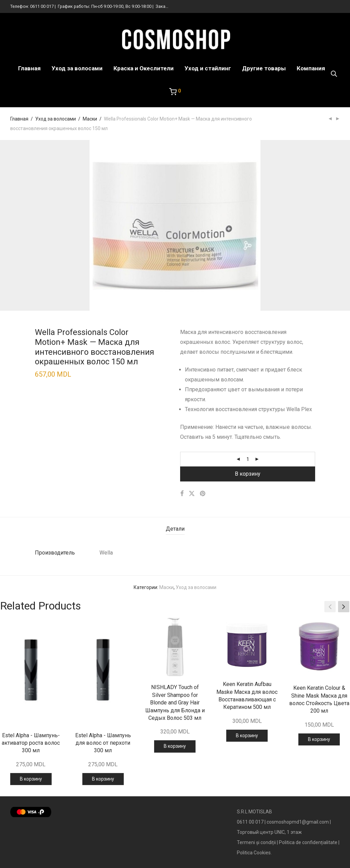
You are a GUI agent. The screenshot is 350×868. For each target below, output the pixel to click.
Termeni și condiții (256, 842)
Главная (29, 68)
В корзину (248, 474)
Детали (175, 529)
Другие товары (264, 68)
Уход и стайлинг (208, 68)
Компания (311, 68)
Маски (90, 119)
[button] (344, 607)
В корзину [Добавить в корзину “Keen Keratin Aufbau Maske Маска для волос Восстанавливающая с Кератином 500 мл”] (247, 736)
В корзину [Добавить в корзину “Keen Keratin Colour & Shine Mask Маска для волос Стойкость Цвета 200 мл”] (319, 739)
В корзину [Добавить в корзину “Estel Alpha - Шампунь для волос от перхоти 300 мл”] (103, 779)
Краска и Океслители (144, 68)
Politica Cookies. (254, 853)
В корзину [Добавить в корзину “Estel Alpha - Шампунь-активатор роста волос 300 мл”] (31, 779)
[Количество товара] (248, 459)
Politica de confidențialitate (308, 842)
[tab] (175, 529)
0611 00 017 (42, 6)
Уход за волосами (77, 68)
